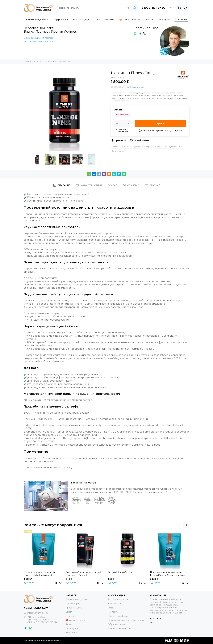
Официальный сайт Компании (39, 38)
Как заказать (115, 604)
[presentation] (179, 525)
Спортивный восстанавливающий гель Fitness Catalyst (84, 574)
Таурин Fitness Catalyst (120, 572)
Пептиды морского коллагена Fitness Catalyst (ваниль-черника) (168, 574)
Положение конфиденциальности (126, 620)
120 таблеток (123, 115)
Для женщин (118, 151)
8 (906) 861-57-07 (153, 8)
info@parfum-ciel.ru (37, 613)
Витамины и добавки (132, 147)
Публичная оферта (118, 616)
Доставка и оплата (118, 599)
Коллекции (72, 633)
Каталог (116, 147)
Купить (161, 123)
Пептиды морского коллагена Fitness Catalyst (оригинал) (40, 574)
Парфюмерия (73, 604)
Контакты (113, 612)
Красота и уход (74, 608)
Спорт (147, 147)
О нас (111, 608)
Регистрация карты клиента (39, 41)
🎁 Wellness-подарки (77, 620)
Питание (70, 616)
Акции (69, 624)
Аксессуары (72, 628)
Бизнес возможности (119, 628)
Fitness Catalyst (160, 147)
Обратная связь (116, 624)
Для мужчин (175, 147)
